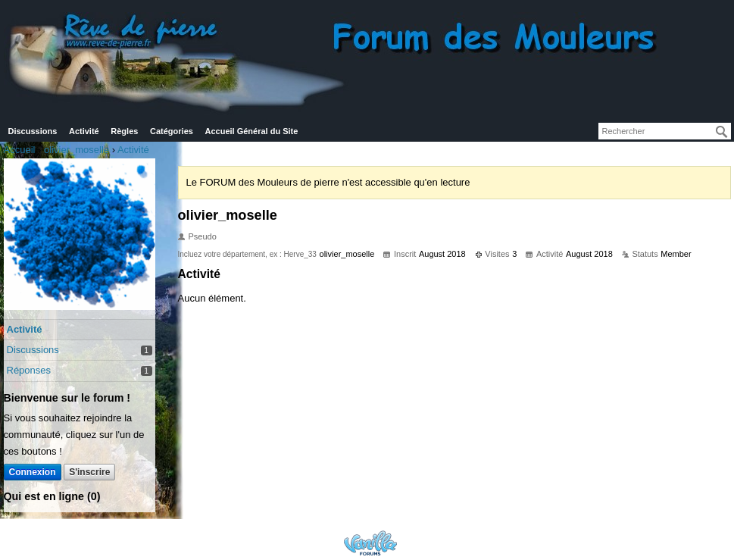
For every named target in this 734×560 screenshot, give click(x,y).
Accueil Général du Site (252, 131)
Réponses (29, 370)
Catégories (172, 131)
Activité (84, 131)
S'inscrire (89, 472)
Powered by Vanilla (370, 543)
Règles (124, 131)
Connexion (33, 472)
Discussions (33, 131)
